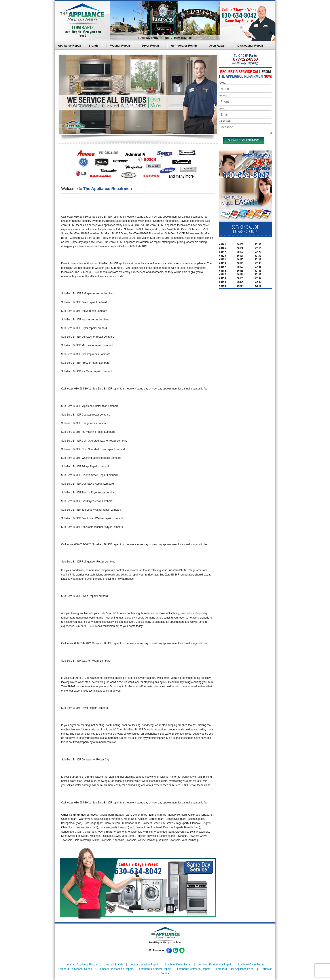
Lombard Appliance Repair (81, 965)
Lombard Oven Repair (251, 965)
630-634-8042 (239, 15)
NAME (222, 83)
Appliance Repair (70, 46)
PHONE (223, 96)
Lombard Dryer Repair (178, 965)
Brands (94, 46)
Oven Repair (217, 46)
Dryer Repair (151, 46)
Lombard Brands (113, 965)
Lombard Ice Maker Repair (155, 969)
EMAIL (222, 109)
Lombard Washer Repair (144, 965)
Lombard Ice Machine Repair (116, 969)
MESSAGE (225, 121)
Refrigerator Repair (184, 46)
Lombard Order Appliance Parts (235, 969)
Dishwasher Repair (250, 46)
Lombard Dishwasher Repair (75, 969)
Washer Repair (120, 46)
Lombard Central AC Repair (193, 969)
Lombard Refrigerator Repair (215, 965)
